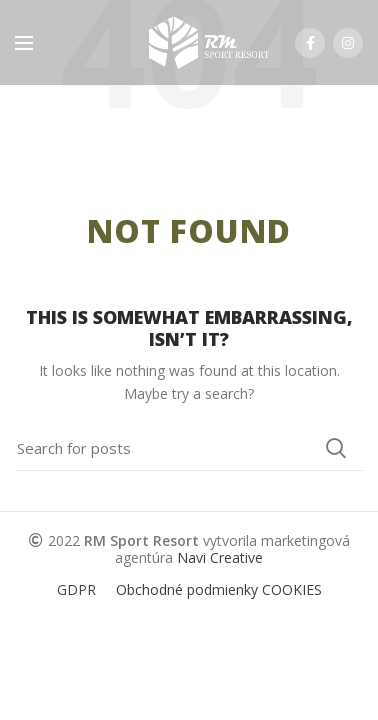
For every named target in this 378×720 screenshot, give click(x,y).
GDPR (76, 589)
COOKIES (292, 589)
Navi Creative (220, 557)
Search (336, 448)
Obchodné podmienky (187, 589)
